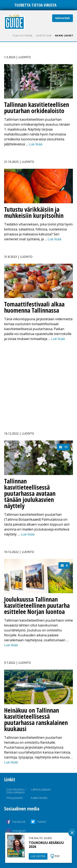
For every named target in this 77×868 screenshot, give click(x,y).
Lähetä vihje (44, 35)
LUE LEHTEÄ (38, 856)
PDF (57, 856)
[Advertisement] (38, 384)
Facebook (19, 822)
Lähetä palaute (41, 789)
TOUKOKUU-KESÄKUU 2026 (46, 845)
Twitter (42, 822)
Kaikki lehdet (64, 35)
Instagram (19, 831)
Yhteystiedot (14, 798)
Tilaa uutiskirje (22, 35)
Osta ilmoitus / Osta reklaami (16, 791)
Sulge (72, 833)
